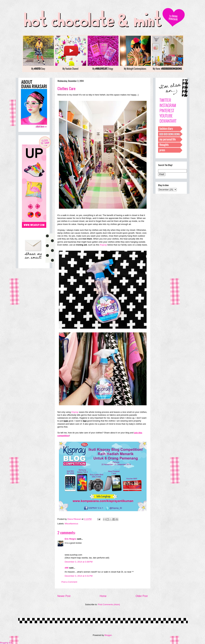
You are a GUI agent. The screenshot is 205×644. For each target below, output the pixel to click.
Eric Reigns (71, 539)
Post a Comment (69, 582)
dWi (67, 568)
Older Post (142, 596)
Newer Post (64, 596)
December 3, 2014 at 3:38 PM (79, 562)
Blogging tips (6, 643)
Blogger (108, 635)
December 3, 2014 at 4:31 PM (79, 576)
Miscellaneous (71, 524)
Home (103, 596)
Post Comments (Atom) (109, 604)
